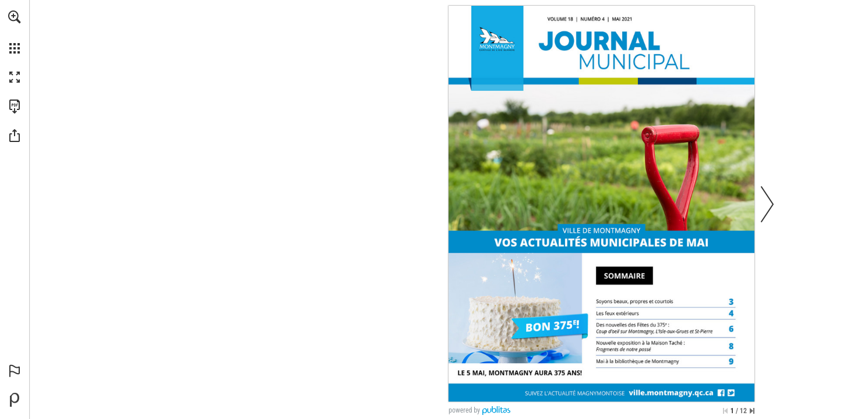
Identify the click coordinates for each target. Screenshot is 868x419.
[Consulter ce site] (671, 392)
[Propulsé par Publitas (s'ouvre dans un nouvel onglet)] (15, 400)
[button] (15, 17)
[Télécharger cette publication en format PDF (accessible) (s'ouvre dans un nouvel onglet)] (15, 106)
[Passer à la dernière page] (752, 411)
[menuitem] (15, 32)
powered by (464, 410)
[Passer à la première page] (725, 411)
